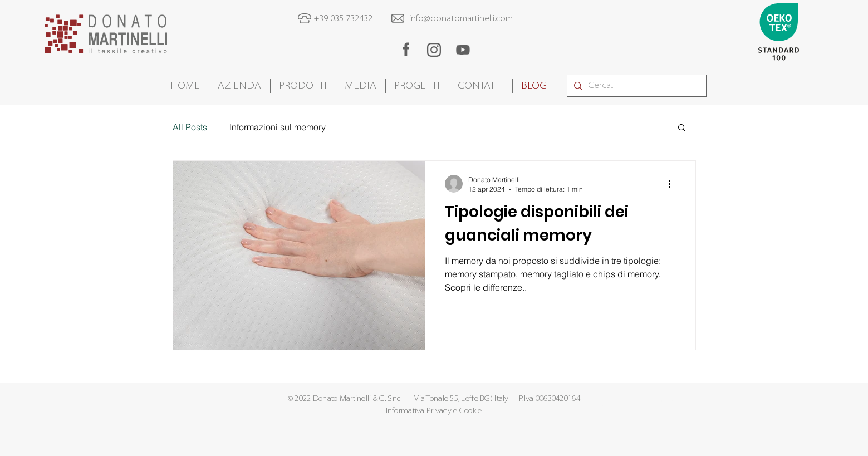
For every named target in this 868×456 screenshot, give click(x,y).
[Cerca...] (636, 86)
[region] (406, 49)
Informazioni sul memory (278, 127)
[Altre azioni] (674, 184)
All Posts (190, 127)
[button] (240, 86)
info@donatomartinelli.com (461, 19)
